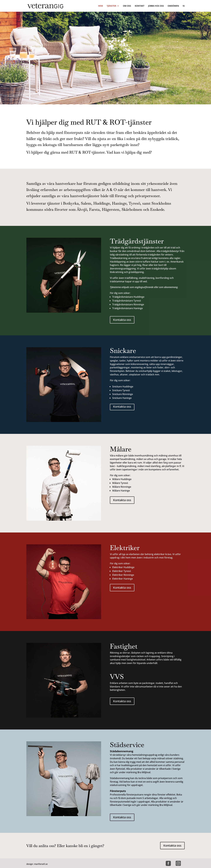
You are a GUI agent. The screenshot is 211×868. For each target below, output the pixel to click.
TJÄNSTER (111, 6)
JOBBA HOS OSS (156, 6)
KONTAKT (140, 6)
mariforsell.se (41, 864)
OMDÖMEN (173, 6)
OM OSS (127, 6)
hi (184, 6)
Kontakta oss (122, 320)
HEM (101, 6)
